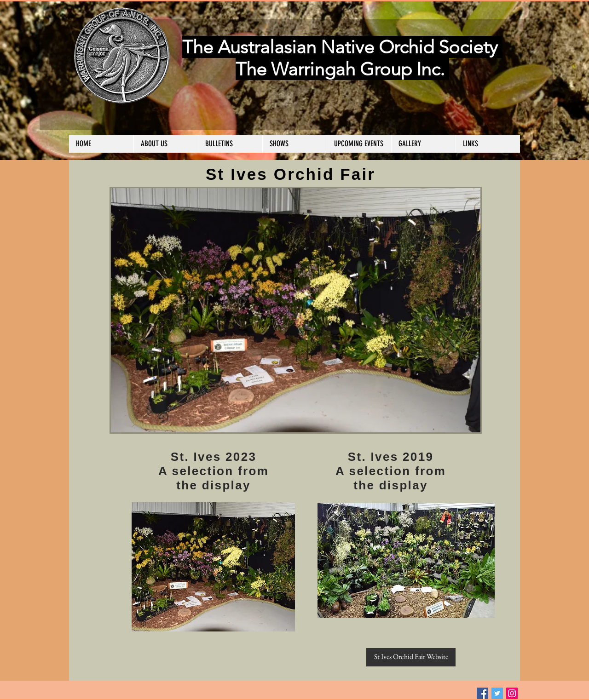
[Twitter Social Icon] (497, 693)
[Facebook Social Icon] (482, 693)
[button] (166, 144)
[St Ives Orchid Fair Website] (411, 657)
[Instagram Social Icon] (512, 693)
